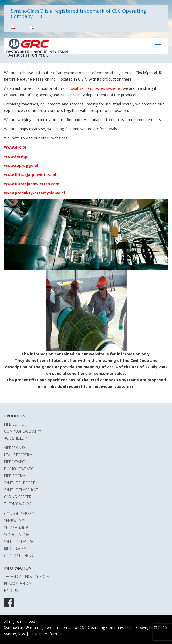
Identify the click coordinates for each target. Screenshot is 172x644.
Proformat (53, 634)
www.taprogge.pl (21, 165)
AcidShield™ (16, 438)
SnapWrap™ (15, 521)
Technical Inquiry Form (27, 576)
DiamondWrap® (19, 469)
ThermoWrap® (18, 504)
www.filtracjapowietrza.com (32, 184)
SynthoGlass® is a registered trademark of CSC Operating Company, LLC (78, 13)
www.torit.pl (16, 156)
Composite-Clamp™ (22, 431)
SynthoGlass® (18, 542)
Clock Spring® (19, 556)
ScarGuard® (16, 535)
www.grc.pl (15, 147)
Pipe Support (16, 424)
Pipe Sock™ (14, 476)
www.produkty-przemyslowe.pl (34, 193)
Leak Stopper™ (18, 455)
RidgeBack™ (15, 549)
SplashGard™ (17, 528)
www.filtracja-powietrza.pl (30, 175)
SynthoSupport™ (21, 483)
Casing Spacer (18, 497)
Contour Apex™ (19, 514)
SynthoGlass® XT (21, 490)
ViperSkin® (14, 448)
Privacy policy (18, 583)
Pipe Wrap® (15, 462)
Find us (11, 590)
